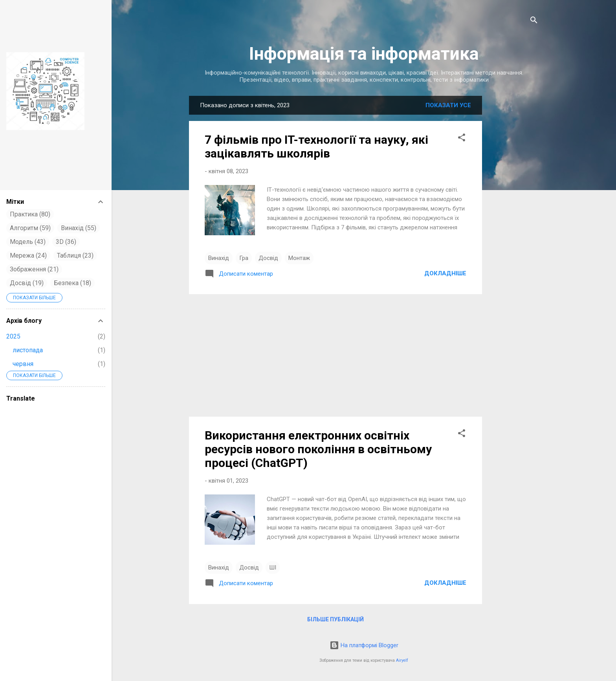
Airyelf (402, 660)
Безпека (72, 283)
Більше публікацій (335, 619)
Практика (30, 214)
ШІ (273, 567)
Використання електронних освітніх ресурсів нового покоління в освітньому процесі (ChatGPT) (318, 449)
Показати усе (448, 105)
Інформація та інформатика (364, 54)
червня (23, 364)
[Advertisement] (513, 220)
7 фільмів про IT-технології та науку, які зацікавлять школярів (316, 146)
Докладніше (445, 273)
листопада (28, 350)
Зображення (34, 269)
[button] (462, 139)
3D (66, 242)
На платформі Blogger (364, 645)
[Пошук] (534, 21)
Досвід (268, 258)
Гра (244, 258)
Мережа (28, 255)
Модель (28, 242)
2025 (13, 336)
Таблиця (75, 255)
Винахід (219, 258)
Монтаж (299, 258)
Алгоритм (30, 228)
